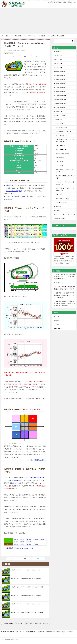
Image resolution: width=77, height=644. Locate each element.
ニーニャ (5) (59, 162)
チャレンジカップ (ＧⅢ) (14, 191)
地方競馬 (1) (58, 210)
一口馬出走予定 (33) (62, 127)
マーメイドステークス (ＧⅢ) (15, 196)
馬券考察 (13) (58, 111)
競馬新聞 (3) (58, 206)
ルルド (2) (59, 194)
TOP (12, 632)
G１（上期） (5, 36)
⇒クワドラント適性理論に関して (36, 460)
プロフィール (32, 36)
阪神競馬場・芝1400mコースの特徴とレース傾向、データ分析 (26, 570)
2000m (42, 539)
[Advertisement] (38, 21)
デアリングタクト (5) (62, 135)
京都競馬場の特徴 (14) (60, 99)
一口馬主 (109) (58, 119)
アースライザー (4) (61, 150)
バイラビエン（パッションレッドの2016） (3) (65, 183)
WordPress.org (58, 328)
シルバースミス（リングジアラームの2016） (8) (65, 140)
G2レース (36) (58, 63)
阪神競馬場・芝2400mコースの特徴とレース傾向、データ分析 (26, 595)
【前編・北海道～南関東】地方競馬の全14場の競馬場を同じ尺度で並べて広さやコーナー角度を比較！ (65, 304)
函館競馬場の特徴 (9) (60, 75)
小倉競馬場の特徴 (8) (60, 107)
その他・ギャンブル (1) (61, 218)
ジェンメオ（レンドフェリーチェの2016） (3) (65, 189)
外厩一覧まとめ (59, 283)
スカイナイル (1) (61, 146)
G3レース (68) (58, 67)
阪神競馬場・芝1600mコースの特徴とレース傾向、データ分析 (14, 623)
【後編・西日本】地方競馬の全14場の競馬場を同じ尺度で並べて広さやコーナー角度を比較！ (65, 295)
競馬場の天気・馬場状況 (58, 36)
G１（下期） (18, 36)
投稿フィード (58, 320)
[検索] (64, 41)
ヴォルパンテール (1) (62, 202)
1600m (29, 539)
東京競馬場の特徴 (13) (60, 87)
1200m (16, 539)
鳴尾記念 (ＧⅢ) (11, 185)
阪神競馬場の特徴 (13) (60, 103)
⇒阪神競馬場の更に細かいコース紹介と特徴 (19, 548)
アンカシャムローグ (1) (62, 154)
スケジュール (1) (59, 55)
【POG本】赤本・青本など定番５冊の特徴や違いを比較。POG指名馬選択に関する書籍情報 (65, 277)
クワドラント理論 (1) (60, 115)
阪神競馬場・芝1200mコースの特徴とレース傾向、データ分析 (26, 578)
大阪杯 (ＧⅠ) (11, 188)
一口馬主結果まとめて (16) (63, 131)
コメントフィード (59, 324)
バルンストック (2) (61, 158)
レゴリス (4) (59, 166)
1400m (22, 539)
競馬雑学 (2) (58, 51)
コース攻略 (42, 36)
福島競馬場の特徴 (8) (60, 83)
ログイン (57, 316)
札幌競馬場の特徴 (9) (60, 71)
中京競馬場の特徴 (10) (60, 95)
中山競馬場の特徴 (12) (60, 91)
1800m (36, 539)
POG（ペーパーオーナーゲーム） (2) (64, 214)
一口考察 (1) (59, 123)
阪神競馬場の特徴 (9, 53)
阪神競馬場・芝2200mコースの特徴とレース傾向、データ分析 (26, 604)
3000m (29, 542)
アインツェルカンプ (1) (62, 198)
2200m (16, 542)
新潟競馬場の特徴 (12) (60, 79)
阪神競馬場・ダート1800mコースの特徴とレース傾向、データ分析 (27, 612)
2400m (22, 542)
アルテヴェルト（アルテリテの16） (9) (64, 171)
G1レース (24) (58, 59)
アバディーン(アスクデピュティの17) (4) (65, 177)
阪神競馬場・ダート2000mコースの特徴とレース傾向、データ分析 (27, 587)
